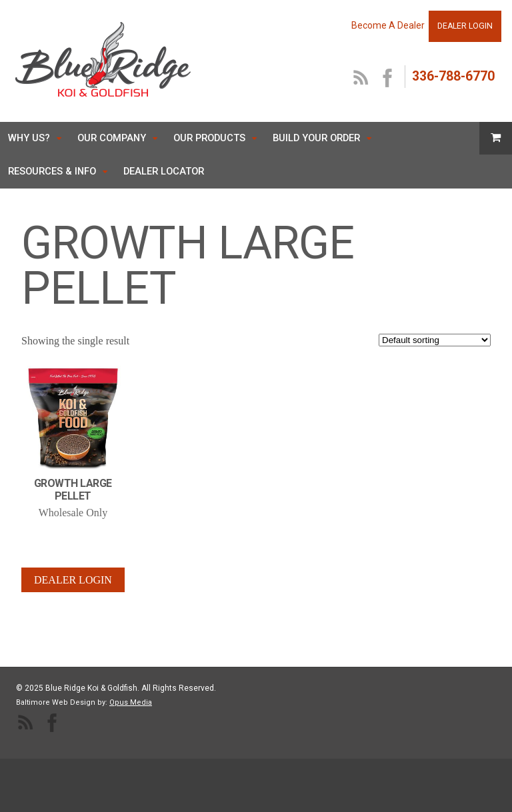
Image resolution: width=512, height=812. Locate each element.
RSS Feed (361, 79)
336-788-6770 (453, 76)
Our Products (209, 138)
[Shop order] (435, 340)
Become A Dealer (388, 25)
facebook (388, 79)
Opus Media (131, 702)
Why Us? (29, 138)
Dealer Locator (164, 171)
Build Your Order (316, 138)
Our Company (112, 138)
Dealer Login (73, 580)
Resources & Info (52, 171)
